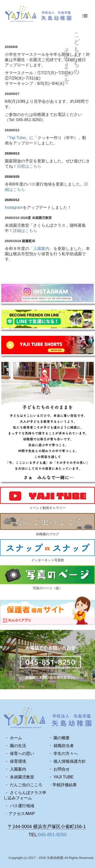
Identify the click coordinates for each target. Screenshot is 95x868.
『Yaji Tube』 (17, 138)
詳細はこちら (25, 231)
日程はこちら (29, 166)
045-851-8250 (52, 835)
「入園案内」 (41, 249)
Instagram (14, 207)
